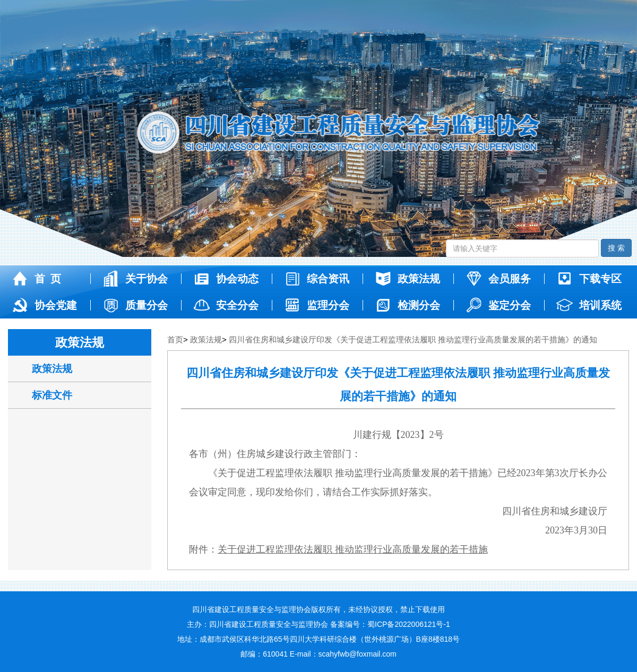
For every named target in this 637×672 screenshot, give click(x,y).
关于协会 (135, 279)
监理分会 (316, 305)
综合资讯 (316, 279)
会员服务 (498, 279)
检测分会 (407, 305)
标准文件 (52, 395)
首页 (175, 339)
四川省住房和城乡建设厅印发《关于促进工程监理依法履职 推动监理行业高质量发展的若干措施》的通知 (413, 339)
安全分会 (225, 305)
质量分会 (135, 305)
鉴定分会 (498, 305)
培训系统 (588, 305)
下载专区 (588, 279)
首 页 (36, 279)
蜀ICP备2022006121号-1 (409, 624)
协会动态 (225, 279)
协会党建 (44, 305)
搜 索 (616, 248)
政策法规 (407, 279)
